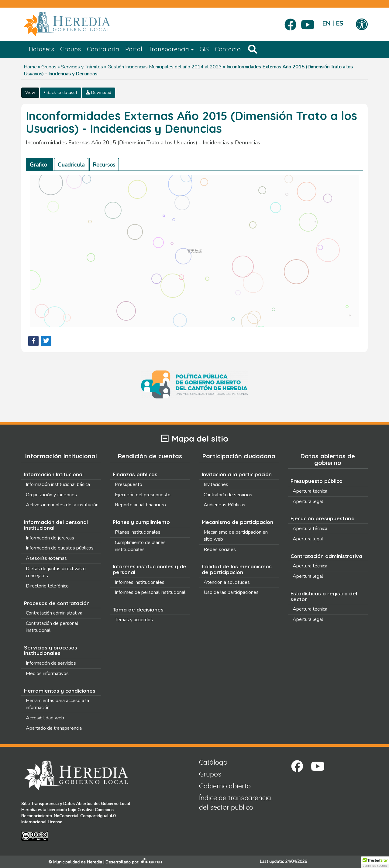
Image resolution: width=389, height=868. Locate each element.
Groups (71, 49)
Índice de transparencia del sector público (235, 803)
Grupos (49, 67)
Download (98, 93)
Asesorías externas (46, 558)
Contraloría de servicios (228, 495)
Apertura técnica (310, 491)
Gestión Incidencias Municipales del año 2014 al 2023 (165, 67)
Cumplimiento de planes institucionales (140, 546)
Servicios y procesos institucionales (51, 650)
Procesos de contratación (57, 603)
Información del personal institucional (56, 525)
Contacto (228, 49)
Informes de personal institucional (150, 592)
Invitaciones (216, 484)
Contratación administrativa (54, 613)
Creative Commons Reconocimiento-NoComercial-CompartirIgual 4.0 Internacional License (68, 816)
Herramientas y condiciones (60, 691)
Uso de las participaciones (231, 592)
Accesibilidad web (45, 718)
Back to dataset (60, 93)
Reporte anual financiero (140, 505)
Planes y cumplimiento (141, 522)
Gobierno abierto (225, 786)
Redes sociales (220, 549)
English (326, 24)
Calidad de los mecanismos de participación (237, 569)
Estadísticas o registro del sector (324, 596)
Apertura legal (308, 501)
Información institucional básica (58, 484)
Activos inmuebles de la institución (62, 505)
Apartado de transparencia (54, 728)
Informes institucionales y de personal (150, 569)
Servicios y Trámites (82, 67)
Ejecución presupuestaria (323, 518)
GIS (204, 49)
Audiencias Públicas (224, 505)
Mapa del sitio (195, 439)
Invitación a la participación (237, 474)
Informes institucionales (140, 582)
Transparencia (171, 49)
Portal (134, 49)
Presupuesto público (317, 481)
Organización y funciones (51, 495)
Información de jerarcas (50, 538)
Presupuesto (129, 484)
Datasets (41, 49)
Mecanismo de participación (238, 522)
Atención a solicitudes (227, 582)
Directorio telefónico (47, 586)
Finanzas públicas (135, 474)
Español (340, 24)
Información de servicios (51, 663)
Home (30, 67)
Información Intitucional (54, 474)
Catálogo (213, 762)
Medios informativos (47, 673)
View (30, 93)
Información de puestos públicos (60, 548)
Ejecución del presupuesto (143, 495)
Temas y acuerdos (134, 620)
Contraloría (103, 49)
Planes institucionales (138, 532)
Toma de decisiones (138, 610)
